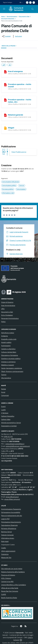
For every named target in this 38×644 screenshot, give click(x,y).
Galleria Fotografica (8, 416)
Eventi (3, 406)
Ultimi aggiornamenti (8, 551)
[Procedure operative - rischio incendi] (5, 85)
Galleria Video (6, 419)
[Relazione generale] (5, 115)
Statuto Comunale (7, 535)
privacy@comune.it (12, 497)
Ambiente (5, 336)
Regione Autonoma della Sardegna (13, 572)
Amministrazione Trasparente (11, 509)
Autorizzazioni (6, 346)
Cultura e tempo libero (9, 352)
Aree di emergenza (15, 71)
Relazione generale (16, 115)
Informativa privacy (8, 538)
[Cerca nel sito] (33, 9)
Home (3, 16)
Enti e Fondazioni (7, 315)
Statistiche (5, 554)
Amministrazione (12, 16)
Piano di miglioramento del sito (12, 516)
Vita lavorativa (6, 378)
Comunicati (5, 395)
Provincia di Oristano (8, 575)
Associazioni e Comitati (9, 426)
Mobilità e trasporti (8, 365)
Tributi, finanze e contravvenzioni (12, 371)
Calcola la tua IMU (7, 581)
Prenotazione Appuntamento (11, 522)
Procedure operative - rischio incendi (20, 85)
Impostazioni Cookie (8, 545)
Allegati (11, 128)
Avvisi (3, 392)
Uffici (3, 309)
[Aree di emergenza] (5, 72)
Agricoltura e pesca (8, 333)
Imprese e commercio (8, 362)
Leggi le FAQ (5, 519)
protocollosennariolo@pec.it (15, 444)
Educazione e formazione (10, 355)
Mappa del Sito (6, 558)
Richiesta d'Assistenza (9, 528)
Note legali (5, 541)
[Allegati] (5, 128)
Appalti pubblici (6, 342)
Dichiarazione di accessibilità (11, 512)
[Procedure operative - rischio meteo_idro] (5, 100)
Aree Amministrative (8, 305)
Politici (3, 322)
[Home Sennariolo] (18, 9)
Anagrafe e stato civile (9, 339)
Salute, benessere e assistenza (12, 368)
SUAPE (4, 594)
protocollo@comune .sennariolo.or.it (18, 446)
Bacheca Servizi (6, 532)
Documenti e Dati (24, 16)
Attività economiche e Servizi (11, 423)
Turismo (4, 375)
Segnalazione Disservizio (9, 525)
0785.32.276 (8, 437)
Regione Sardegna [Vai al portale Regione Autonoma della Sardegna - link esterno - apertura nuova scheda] (8, 2)
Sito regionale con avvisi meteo (12, 569)
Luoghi (3, 410)
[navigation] (4, 9)
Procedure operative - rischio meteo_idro (20, 101)
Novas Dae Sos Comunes (10, 591)
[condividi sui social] (6, 36)
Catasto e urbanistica (8, 349)
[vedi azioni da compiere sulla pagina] (17, 36)
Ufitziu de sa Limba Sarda (10, 588)
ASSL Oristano (6, 578)
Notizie (4, 389)
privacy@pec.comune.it (12, 499)
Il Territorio (5, 413)
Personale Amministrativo (10, 318)
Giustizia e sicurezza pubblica (11, 358)
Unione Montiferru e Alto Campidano (14, 585)
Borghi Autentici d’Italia (9, 598)
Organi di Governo (7, 302)
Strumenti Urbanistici (8, 19)
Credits (4, 548)
